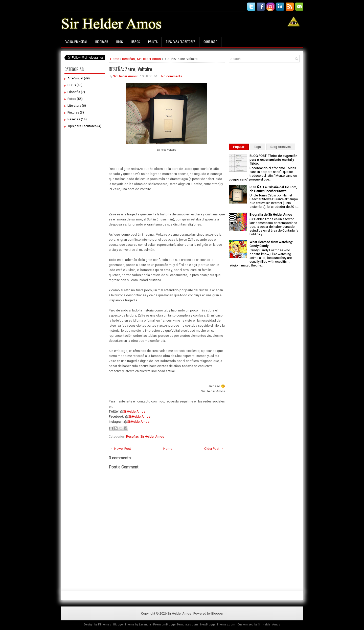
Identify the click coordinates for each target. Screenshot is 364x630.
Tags (257, 147)
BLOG (72, 85)
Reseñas (74, 119)
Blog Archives (281, 147)
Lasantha (145, 625)
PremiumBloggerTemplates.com (176, 625)
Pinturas (73, 112)
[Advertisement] (153, 4)
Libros (135, 42)
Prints (153, 42)
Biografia (102, 42)
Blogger (217, 613)
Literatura (74, 106)
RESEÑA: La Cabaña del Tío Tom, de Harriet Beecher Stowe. (273, 189)
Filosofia (74, 92)
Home (115, 59)
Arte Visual (75, 78)
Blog (120, 42)
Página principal (76, 42)
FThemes (105, 625)
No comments (172, 76)
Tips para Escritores (181, 42)
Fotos (72, 99)
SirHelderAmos (134, 411)
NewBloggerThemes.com (218, 625)
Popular (239, 147)
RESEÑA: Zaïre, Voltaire (130, 69)
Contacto (210, 42)
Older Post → (214, 449)
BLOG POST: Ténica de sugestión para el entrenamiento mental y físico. (273, 160)
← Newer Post (121, 449)
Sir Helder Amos (149, 59)
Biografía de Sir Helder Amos (271, 215)
